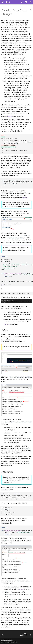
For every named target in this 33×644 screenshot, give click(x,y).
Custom (6, 324)
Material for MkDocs (12, 642)
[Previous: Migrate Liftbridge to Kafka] (3, 635)
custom (21, 589)
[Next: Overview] (25, 635)
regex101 (25, 198)
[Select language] (26, 2)
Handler (10, 116)
